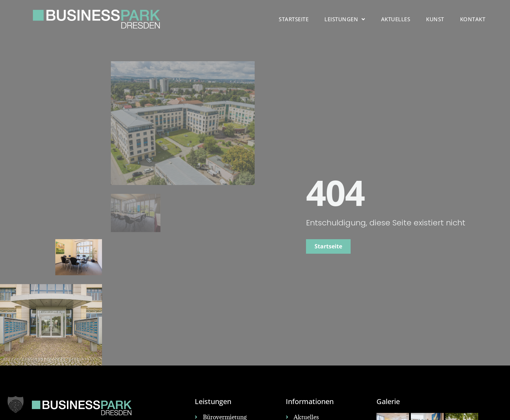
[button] (16, 404)
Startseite (294, 19)
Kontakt (473, 19)
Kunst (435, 19)
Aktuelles (396, 19)
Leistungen (345, 19)
